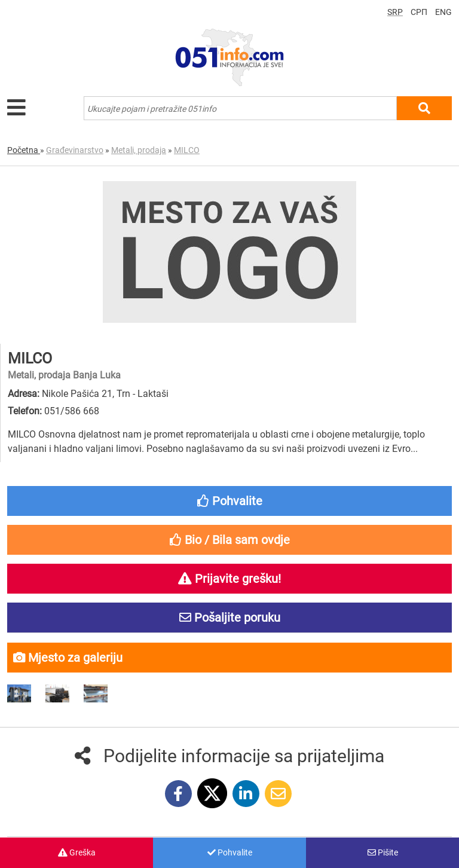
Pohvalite (230, 852)
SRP (395, 12)
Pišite (383, 852)
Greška (77, 852)
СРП (419, 12)
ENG (443, 12)
